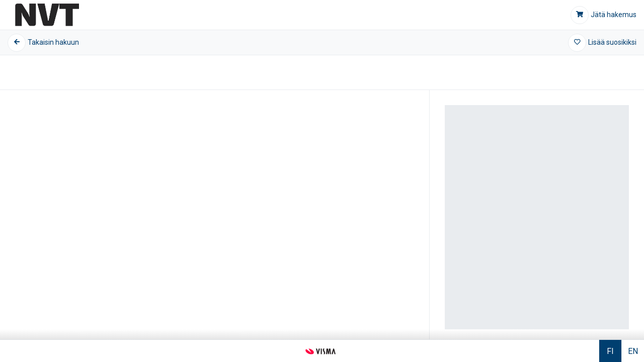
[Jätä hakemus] (603, 15)
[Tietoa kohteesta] (322, 197)
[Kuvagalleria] (215, 212)
